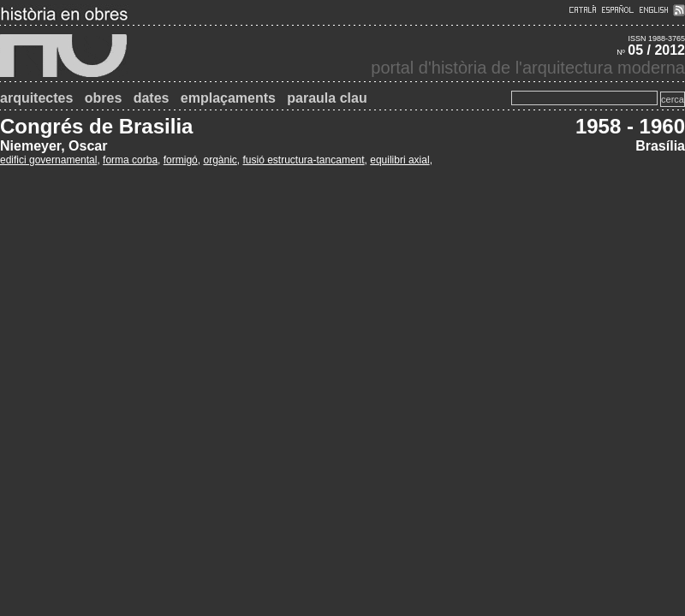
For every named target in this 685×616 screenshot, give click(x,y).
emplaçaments (228, 98)
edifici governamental (48, 160)
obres (104, 98)
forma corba (130, 160)
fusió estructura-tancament (304, 160)
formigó (181, 160)
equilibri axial (399, 160)
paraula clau (327, 98)
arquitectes (36, 98)
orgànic (220, 160)
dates (152, 98)
